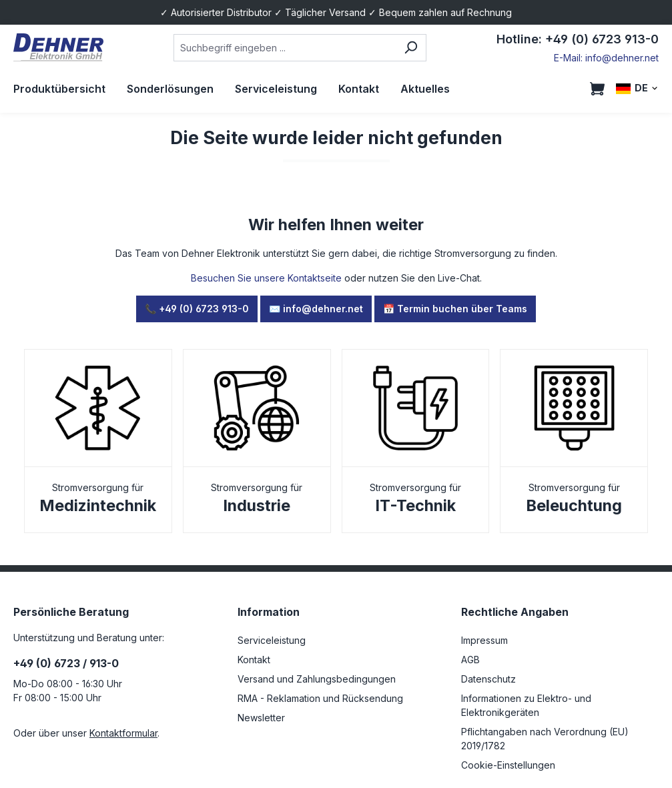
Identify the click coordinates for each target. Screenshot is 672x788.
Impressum (484, 640)
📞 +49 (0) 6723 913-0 (197, 309)
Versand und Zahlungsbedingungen (317, 679)
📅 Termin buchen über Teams (455, 309)
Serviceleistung (272, 640)
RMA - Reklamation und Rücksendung (320, 698)
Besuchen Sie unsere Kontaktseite (266, 278)
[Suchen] (411, 48)
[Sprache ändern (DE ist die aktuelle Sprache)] (637, 88)
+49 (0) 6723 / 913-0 (66, 663)
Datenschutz (488, 679)
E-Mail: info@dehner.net (606, 58)
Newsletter (261, 718)
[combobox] (285, 48)
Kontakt (254, 660)
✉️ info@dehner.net (316, 309)
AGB (470, 660)
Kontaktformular (123, 733)
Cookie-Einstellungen (508, 765)
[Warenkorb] (597, 89)
